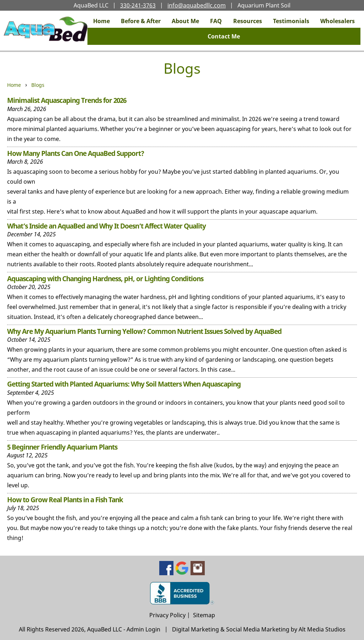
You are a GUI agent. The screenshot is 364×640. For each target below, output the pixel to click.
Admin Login (143, 629)
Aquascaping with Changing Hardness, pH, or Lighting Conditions (105, 279)
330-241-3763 (138, 5)
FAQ (216, 21)
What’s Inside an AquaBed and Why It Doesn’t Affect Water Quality (106, 226)
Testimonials (291, 21)
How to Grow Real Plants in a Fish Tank (65, 500)
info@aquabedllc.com (197, 5)
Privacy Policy (167, 615)
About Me (185, 21)
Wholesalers (338, 21)
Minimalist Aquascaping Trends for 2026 (67, 100)
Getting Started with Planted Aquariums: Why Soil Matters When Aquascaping (124, 384)
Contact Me (224, 36)
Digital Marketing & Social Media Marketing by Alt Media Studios (259, 629)
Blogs (38, 85)
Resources (248, 21)
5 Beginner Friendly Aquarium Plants (62, 447)
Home (101, 21)
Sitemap (204, 615)
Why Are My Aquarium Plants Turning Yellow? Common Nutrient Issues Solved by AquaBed (144, 331)
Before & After (141, 21)
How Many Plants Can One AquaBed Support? (76, 153)
